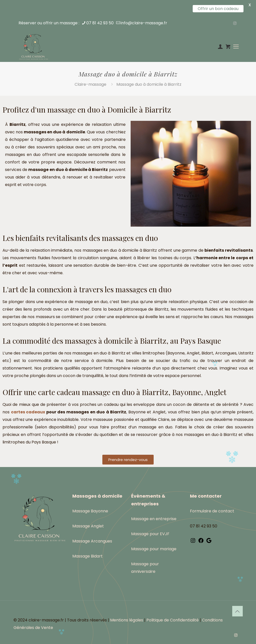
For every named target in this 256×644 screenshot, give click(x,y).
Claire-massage (90, 84)
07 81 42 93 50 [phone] (100, 23)
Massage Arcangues (92, 541)
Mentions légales (127, 620)
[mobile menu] (236, 47)
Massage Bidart (87, 556)
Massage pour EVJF (150, 534)
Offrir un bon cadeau (218, 9)
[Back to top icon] (237, 611)
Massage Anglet (88, 526)
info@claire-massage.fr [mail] (144, 23)
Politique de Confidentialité (173, 620)
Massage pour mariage (154, 549)
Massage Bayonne (90, 511)
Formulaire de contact (212, 511)
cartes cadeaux (28, 412)
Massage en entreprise (154, 519)
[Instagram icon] (235, 23)
